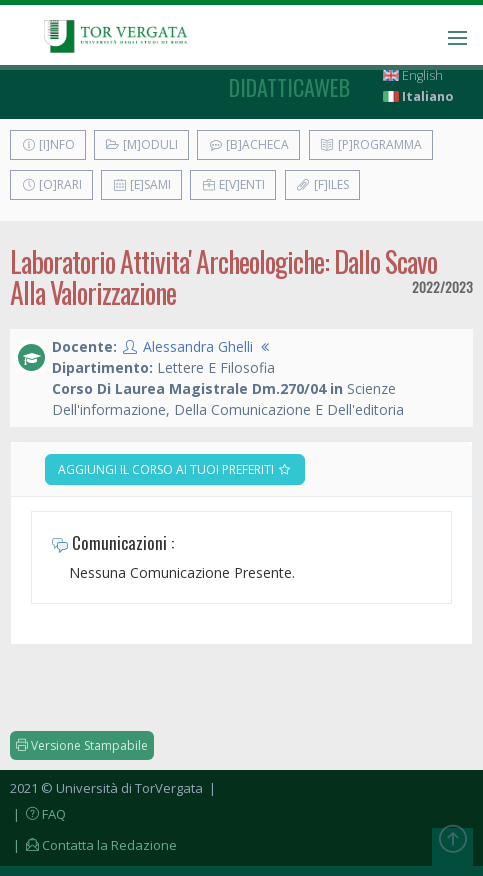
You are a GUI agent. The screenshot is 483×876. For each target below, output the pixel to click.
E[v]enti (233, 184)
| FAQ (38, 814)
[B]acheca (248, 144)
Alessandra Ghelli (198, 346)
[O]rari (51, 184)
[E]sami (141, 184)
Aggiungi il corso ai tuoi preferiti (175, 469)
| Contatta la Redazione (93, 845)
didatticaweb (289, 87)
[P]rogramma (371, 144)
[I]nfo (48, 144)
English (413, 75)
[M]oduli (141, 144)
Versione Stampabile (82, 745)
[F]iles (322, 184)
